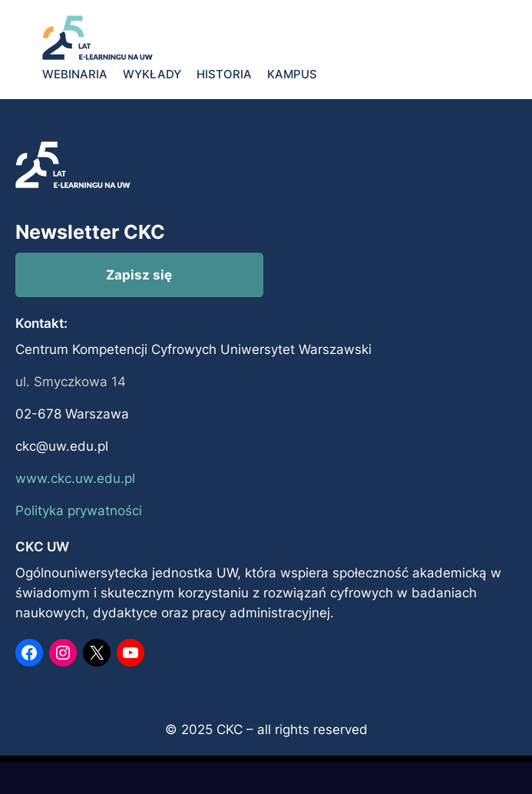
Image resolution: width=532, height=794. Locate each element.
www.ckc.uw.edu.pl (75, 478)
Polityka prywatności (79, 511)
